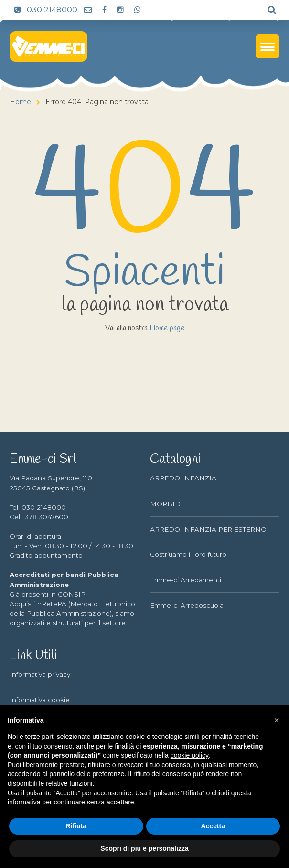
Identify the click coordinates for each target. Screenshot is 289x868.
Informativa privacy (40, 674)
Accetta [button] (213, 826)
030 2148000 (43, 10)
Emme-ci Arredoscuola (187, 605)
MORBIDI (166, 504)
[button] (277, 720)
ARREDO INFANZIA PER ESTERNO (208, 529)
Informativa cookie (40, 700)
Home (20, 102)
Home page (167, 328)
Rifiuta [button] (76, 826)
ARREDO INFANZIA (183, 478)
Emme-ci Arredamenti (186, 580)
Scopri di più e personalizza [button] (144, 848)
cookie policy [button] (190, 755)
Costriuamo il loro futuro (188, 554)
